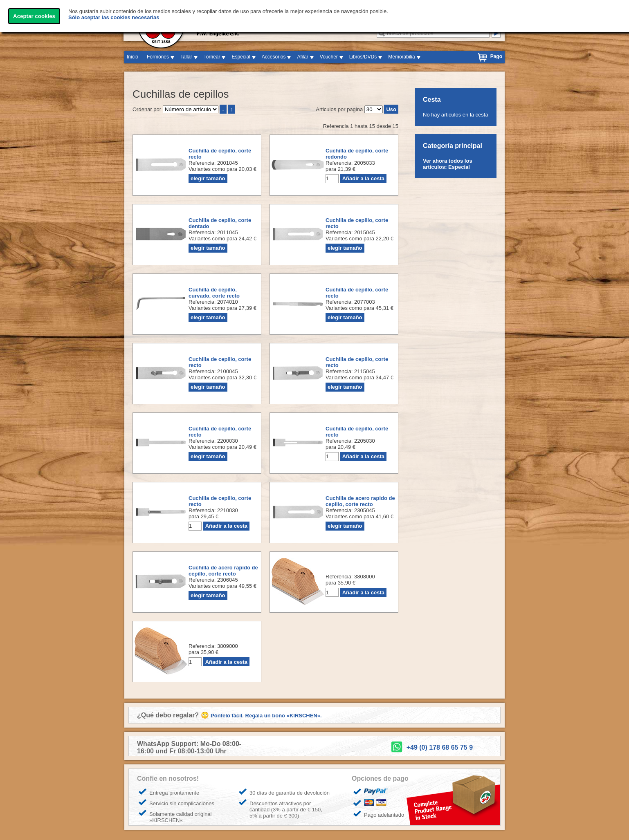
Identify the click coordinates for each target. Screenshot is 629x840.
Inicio (133, 57)
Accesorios (274, 57)
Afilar (302, 57)
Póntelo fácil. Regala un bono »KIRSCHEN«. (266, 716)
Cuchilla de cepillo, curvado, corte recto (214, 293)
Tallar (186, 57)
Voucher (329, 57)
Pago (496, 56)
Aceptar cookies (34, 16)
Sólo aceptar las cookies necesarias (114, 17)
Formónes (158, 57)
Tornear (212, 57)
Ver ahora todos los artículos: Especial (448, 164)
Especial (241, 57)
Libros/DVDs (363, 57)
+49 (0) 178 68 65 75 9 (440, 747)
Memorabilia (401, 57)
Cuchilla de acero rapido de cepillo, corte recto (360, 501)
